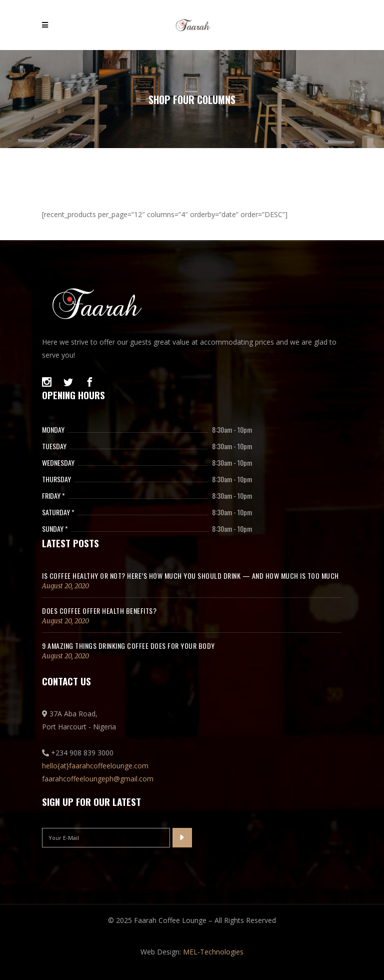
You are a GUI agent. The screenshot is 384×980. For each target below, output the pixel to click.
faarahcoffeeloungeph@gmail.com (98, 779)
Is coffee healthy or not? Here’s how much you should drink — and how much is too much (190, 576)
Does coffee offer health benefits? (99, 611)
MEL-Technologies (213, 952)
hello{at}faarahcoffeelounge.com (95, 766)
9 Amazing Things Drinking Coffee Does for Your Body (128, 646)
